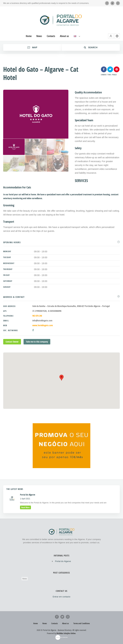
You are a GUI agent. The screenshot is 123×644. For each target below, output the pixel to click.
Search (91, 47)
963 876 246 (37, 316)
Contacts (54, 623)
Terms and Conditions (82, 623)
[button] (111, 36)
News (25, 579)
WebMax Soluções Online (66, 633)
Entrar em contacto (61, 597)
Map (32, 47)
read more (25, 507)
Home (36, 623)
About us (65, 623)
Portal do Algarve (63, 561)
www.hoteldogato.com (43, 325)
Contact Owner (12, 342)
